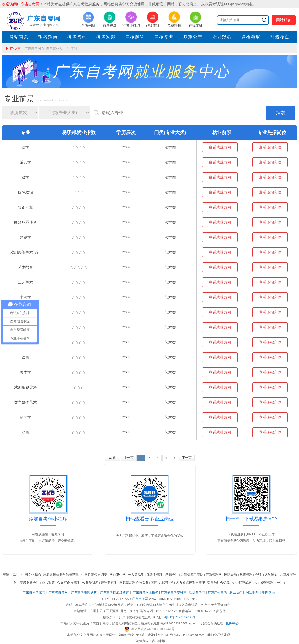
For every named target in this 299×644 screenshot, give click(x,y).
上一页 (129, 458)
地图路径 (269, 592)
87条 (112, 458)
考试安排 (106, 36)
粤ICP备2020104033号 (180, 617)
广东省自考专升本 (174, 592)
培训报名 (222, 36)
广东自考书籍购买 (84, 592)
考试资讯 (77, 36)
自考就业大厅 (56, 49)
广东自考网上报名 (145, 592)
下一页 (187, 458)
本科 (74, 49)
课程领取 (251, 36)
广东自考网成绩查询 (115, 592)
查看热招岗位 (270, 147)
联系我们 (236, 592)
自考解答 (135, 36)
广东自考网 (33, 49)
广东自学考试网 (34, 592)
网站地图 (252, 592)
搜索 (280, 113)
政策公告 (193, 36)
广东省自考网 (58, 592)
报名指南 (48, 36)
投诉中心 (232, 623)
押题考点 (280, 36)
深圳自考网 (197, 592)
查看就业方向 (220, 147)
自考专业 (164, 36)
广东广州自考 (217, 592)
